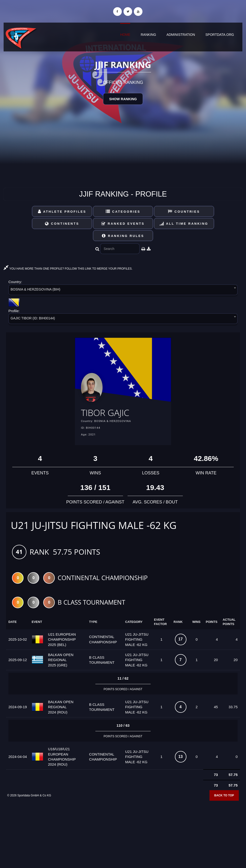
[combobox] (123, 291)
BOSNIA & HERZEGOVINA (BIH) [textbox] (35, 289)
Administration (181, 35)
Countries (184, 212)
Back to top (224, 796)
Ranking (148, 35)
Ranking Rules (123, 236)
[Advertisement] (123, 833)
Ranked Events (123, 224)
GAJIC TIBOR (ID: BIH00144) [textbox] (33, 318)
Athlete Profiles (62, 212)
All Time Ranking (184, 224)
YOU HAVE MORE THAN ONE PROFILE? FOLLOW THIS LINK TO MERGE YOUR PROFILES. (68, 269)
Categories (123, 212)
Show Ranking (123, 99)
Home (125, 35)
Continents (62, 224)
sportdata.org (220, 35)
